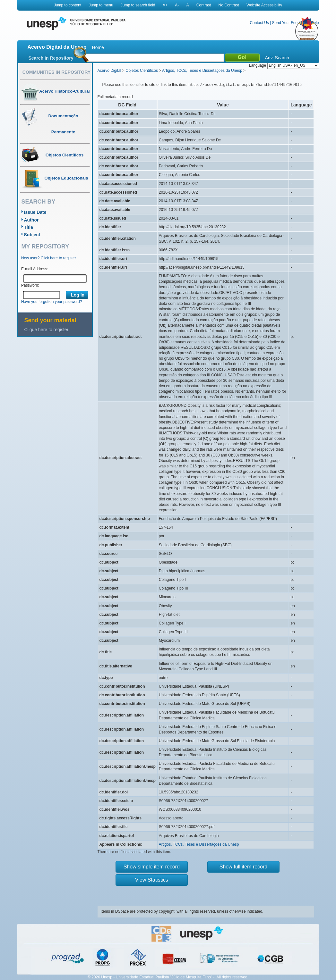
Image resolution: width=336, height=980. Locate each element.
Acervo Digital (109, 71)
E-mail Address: (35, 269)
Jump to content (68, 5)
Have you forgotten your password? (52, 302)
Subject (32, 235)
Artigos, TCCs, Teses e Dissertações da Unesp (202, 71)
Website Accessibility (264, 5)
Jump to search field (138, 5)
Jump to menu (101, 5)
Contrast (204, 5)
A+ (165, 5)
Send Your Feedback (290, 23)
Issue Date (35, 212)
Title (29, 227)
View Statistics (152, 880)
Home (98, 47)
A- (177, 5)
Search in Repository (51, 58)
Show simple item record (152, 867)
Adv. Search (277, 58)
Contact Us (259, 23)
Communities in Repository (56, 72)
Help (315, 23)
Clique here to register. (47, 330)
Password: (30, 285)
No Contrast (229, 5)
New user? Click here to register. (49, 258)
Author (31, 220)
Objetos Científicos (142, 71)
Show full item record (243, 867)
